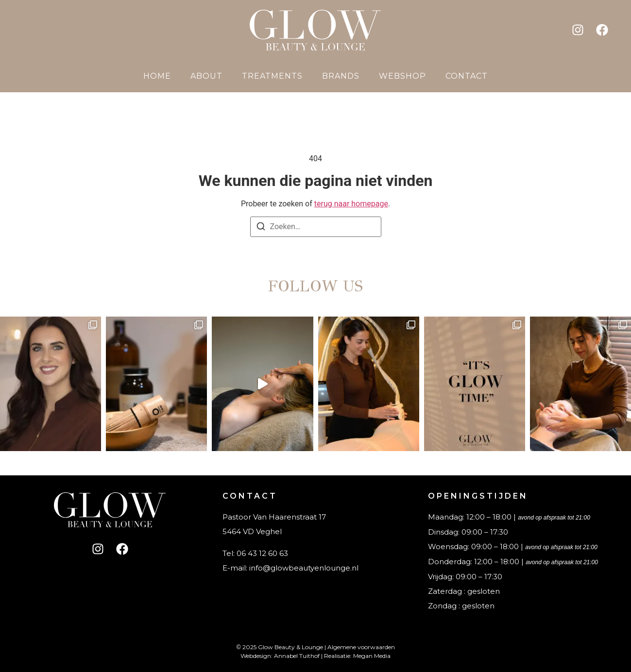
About (206, 76)
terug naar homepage (351, 204)
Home (157, 76)
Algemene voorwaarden (361, 647)
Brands (341, 76)
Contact (467, 76)
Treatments (272, 76)
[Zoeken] (261, 228)
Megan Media (372, 656)
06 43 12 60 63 (262, 553)
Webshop (402, 76)
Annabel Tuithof (297, 656)
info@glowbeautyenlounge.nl (304, 568)
